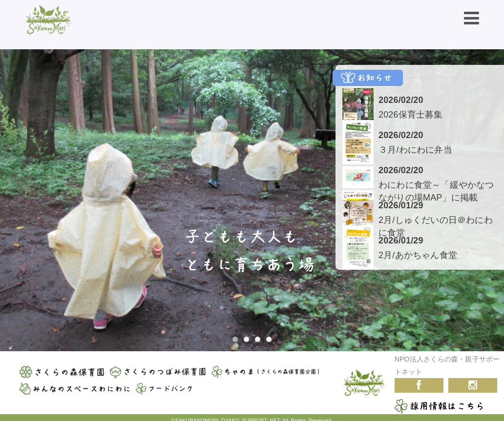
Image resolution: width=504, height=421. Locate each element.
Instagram (473, 383)
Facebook (419, 383)
